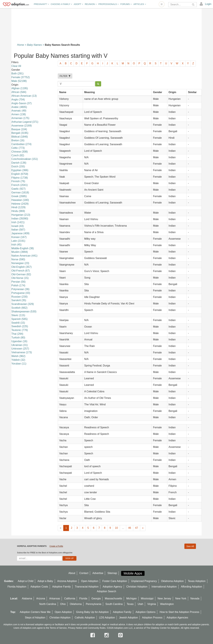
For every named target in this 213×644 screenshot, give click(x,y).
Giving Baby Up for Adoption (92, 612)
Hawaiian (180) (20, 200)
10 (116, 528)
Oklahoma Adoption (172, 581)
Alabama (27, 598)
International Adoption (164, 587)
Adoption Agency (112, 587)
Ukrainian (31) (20, 345)
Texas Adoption (197, 581)
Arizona (41, 598)
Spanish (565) (20, 319)
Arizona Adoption (67, 581)
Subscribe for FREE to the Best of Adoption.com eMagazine (45, 553)
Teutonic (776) (20, 330)
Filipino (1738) (20, 178)
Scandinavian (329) (23, 304)
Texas (130, 604)
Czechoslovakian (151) (25, 159)
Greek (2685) (19, 196)
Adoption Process (152, 618)
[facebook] (93, 635)
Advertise (98, 573)
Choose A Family (61, 4)
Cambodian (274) (21, 144)
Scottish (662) (19, 308)
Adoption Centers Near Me (35, 612)
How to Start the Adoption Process (180, 612)
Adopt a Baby (45, 581)
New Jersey (164, 598)
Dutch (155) (18, 166)
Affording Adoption (191, 587)
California (70, 598)
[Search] (180, 5)
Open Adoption (90, 581)
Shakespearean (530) (24, 311)
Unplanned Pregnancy (144, 581)
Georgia (96, 598)
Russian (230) (20, 297)
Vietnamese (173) (22, 352)
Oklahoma (76, 604)
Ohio (63, 604)
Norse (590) (18, 259)
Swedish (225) (20, 326)
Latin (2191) (18, 241)
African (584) (19, 92)
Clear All (16, 66)
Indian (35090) (20, 219)
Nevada (195, 598)
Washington (167, 604)
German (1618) (20, 192)
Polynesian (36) (20, 289)
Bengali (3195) (20, 133)
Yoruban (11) (19, 364)
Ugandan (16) (19, 341)
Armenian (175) (20, 118)
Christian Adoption (137, 587)
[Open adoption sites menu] (162, 4)
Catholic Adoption (85, 618)
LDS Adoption (107, 618)
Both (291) (17, 73)
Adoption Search (106, 591)
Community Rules (97, 628)
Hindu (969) (18, 211)
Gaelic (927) (18, 189)
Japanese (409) (20, 233)
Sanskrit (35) (19, 300)
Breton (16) (18, 140)
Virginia (152, 604)
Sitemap (112, 573)
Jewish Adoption (129, 618)
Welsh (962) (18, 356)
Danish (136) (19, 163)
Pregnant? (41, 4)
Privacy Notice (75, 628)
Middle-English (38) (23, 248)
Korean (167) (19, 237)
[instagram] (107, 635)
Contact (84, 573)
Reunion (91, 4)
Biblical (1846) (20, 137)
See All (190, 546)
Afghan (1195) (20, 88)
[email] (39, 558)
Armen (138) (19, 114)
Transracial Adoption (87, 587)
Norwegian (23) (20, 263)
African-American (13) (24, 96)
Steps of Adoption (35, 618)
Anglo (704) (18, 100)
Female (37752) (21, 77)
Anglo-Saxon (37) (22, 103)
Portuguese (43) (21, 293)
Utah (140, 604)
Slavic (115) (18, 315)
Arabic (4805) (19, 107)
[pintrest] (120, 635)
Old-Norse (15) (20, 278)
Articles (140, 4)
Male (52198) (19, 81)
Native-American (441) (24, 256)
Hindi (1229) (18, 207)
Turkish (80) (18, 338)
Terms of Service (58, 628)
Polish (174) (18, 285)
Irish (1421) (18, 222)
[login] (206, 4)
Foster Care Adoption (115, 581)
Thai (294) (17, 334)
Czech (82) (18, 155)
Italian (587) (18, 230)
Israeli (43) (18, 226)
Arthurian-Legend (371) (25, 122)
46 (130, 528)
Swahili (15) (18, 323)
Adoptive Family (61, 587)
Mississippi (147, 598)
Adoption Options (146, 612)
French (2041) (20, 185)
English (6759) (20, 174)
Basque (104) (19, 129)
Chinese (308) (20, 152)
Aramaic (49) (19, 111)
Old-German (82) (21, 274)
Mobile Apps (133, 573)
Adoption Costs (39, 587)
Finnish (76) (18, 181)
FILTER (65, 76)
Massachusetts (114, 598)
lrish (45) (16, 245)
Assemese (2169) (22, 126)
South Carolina (114, 604)
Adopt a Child (26, 581)
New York (181, 598)
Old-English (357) (22, 267)
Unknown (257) (20, 349)
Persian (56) (18, 282)
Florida (83, 598)
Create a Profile (56, 546)
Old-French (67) (21, 271)
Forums (126, 4)
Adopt (79, 4)
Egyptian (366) (20, 170)
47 (137, 528)
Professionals (109, 4)
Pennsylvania (94, 604)
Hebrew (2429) (20, 204)
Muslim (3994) (20, 252)
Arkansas (55, 598)
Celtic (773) (18, 148)
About (72, 573)
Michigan (132, 598)
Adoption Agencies (177, 618)
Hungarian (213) (21, 215)
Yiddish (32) (18, 360)
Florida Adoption (17, 587)
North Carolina (48, 604)
